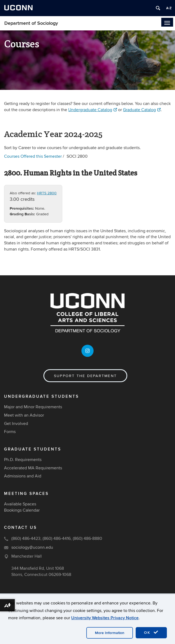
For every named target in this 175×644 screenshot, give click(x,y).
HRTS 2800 (47, 193)
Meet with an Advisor (24, 415)
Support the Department (85, 376)
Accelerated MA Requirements (33, 468)
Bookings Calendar (22, 510)
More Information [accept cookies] (110, 633)
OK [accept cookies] (151, 632)
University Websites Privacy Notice (105, 618)
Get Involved (16, 424)
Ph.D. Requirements (23, 460)
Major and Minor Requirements (33, 407)
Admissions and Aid (23, 476)
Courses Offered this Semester (33, 156)
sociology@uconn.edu (32, 547)
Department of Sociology (31, 23)
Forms (10, 432)
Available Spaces (20, 504)
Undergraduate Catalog (93, 110)
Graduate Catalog (142, 110)
